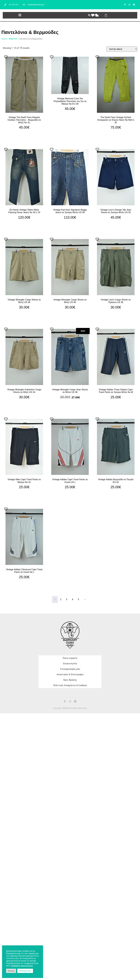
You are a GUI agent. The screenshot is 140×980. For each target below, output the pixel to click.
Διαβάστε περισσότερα (22, 966)
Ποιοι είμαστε (70, 658)
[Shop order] (122, 49)
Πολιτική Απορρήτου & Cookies (70, 685)
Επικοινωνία (70, 663)
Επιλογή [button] (11, 971)
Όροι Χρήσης (70, 680)
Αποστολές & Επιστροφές (70, 674)
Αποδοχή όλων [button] (25, 971)
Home (4, 39)
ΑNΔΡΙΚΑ (13, 39)
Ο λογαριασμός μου (70, 669)
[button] (20, 15)
